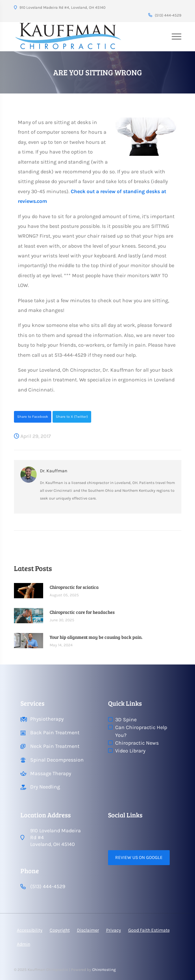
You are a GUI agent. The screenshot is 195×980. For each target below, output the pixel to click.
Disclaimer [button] (88, 930)
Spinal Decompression (57, 760)
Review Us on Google (139, 857)
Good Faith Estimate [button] (149, 930)
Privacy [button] (114, 930)
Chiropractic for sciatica (74, 587)
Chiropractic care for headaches (82, 612)
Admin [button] (24, 944)
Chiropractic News (137, 743)
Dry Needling (45, 787)
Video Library (130, 751)
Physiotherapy (47, 719)
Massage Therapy (51, 773)
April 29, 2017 (32, 436)
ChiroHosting (104, 970)
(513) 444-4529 (165, 15)
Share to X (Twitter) (72, 417)
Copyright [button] (60, 930)
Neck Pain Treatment (55, 746)
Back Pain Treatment (55, 732)
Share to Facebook (33, 417)
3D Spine (126, 719)
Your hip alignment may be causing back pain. (96, 637)
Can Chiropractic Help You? (141, 731)
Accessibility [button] (30, 930)
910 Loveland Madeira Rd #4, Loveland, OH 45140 (60, 7)
